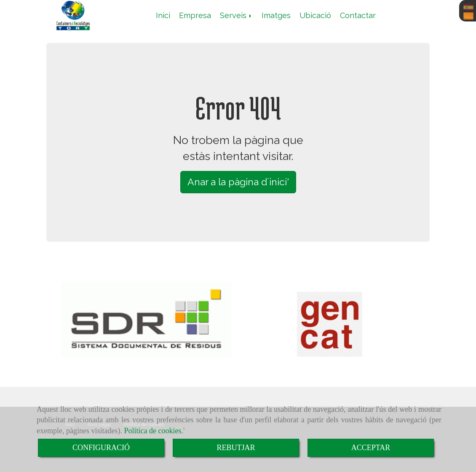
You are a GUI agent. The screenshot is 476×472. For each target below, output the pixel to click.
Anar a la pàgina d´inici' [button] (238, 182)
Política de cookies (152, 431)
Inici (163, 15)
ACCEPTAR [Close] (371, 448)
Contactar (358, 15)
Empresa (195, 15)
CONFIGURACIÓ (101, 448)
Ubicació (315, 15)
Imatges (276, 15)
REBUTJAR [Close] (236, 448)
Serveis (236, 15)
